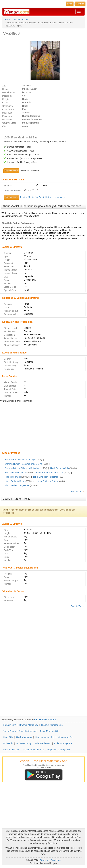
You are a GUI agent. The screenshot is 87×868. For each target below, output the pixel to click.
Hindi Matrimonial (43, 737)
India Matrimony (24, 743)
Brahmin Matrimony (29, 725)
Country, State (9, 123)
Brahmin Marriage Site (52, 725)
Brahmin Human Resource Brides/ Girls (23, 464)
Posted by (7, 96)
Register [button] (80, 4)
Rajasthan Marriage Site (59, 750)
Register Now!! (12, 197)
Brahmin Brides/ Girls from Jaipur (20, 460)
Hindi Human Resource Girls (50, 473)
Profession (7, 116)
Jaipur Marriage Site (49, 731)
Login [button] (70, 4)
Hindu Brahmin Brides (15, 481)
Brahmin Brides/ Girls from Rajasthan (22, 468)
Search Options (21, 20)
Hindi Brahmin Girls (59, 468)
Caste (5, 103)
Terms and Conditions (51, 860)
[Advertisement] (43, 427)
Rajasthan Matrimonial (33, 750)
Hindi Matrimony (24, 737)
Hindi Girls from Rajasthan (46, 477)
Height (5, 89)
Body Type (7, 113)
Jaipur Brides (9, 731)
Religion (6, 99)
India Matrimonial (43, 743)
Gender (7, 253)
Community (8, 106)
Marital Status (9, 92)
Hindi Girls (8, 737)
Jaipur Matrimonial (28, 731)
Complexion (8, 109)
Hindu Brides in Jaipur (47, 481)
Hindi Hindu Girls (13, 477)
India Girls (8, 743)
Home (7, 20)
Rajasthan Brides (11, 750)
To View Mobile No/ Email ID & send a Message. (43, 197)
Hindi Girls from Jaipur (15, 473)
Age (4, 86)
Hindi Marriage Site (64, 737)
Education (7, 120)
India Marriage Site (63, 743)
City (4, 126)
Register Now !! (11, 171)
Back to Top (77, 492)
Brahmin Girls (10, 725)
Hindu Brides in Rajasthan (17, 485)
